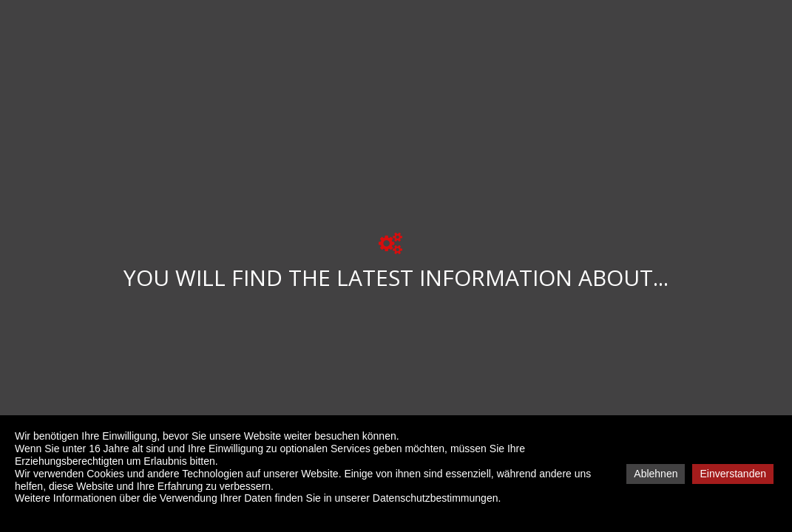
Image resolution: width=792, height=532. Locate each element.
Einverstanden (733, 474)
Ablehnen (656, 474)
